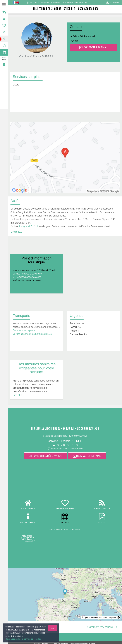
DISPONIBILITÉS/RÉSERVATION (46, 456)
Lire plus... (16, 232)
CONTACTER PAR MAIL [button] (94, 47)
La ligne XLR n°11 (29, 226)
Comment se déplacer (24, 330)
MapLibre (112, 617)
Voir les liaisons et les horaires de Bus (32, 334)
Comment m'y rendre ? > (102, 627)
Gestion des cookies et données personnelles (22, 639)
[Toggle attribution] (119, 617)
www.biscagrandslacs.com (27, 277)
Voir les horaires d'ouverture (27, 274)
